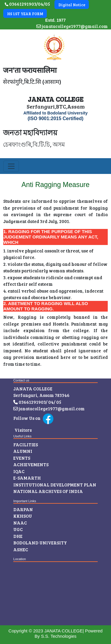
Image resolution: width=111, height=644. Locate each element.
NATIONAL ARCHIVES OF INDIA (48, 491)
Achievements (31, 464)
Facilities (26, 444)
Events (22, 458)
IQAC (19, 471)
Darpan (23, 509)
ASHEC (21, 549)
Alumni (23, 451)
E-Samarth (27, 478)
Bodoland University (40, 543)
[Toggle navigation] (11, 166)
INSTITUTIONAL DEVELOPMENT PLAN (55, 485)
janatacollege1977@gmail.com (72, 26)
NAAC (20, 523)
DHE (18, 536)
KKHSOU (23, 516)
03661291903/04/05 (27, 4)
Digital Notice (72, 5)
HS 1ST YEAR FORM (25, 14)
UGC (18, 529)
